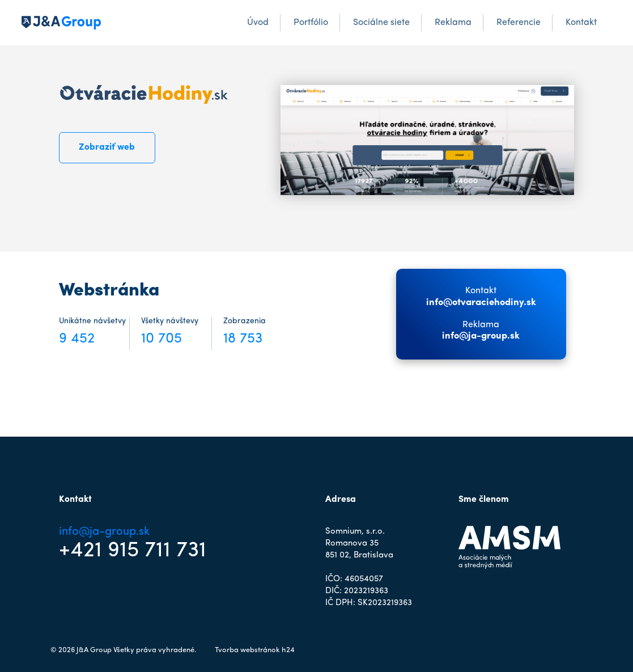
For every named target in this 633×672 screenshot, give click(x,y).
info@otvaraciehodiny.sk (481, 303)
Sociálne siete (381, 23)
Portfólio (311, 23)
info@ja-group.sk (481, 336)
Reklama (453, 23)
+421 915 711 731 (133, 551)
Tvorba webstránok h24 (255, 650)
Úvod (258, 23)
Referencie (519, 23)
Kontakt (581, 23)
